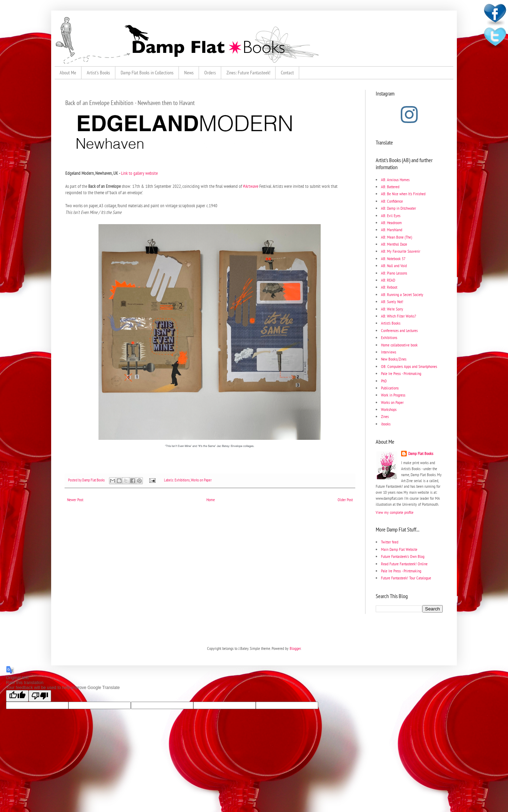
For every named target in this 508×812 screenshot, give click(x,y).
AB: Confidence (392, 201)
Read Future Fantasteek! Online (404, 564)
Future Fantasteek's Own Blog (403, 556)
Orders (210, 73)
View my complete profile (395, 512)
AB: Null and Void (394, 266)
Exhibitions (182, 480)
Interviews (389, 352)
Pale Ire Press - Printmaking (401, 373)
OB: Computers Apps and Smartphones (409, 366)
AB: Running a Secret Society (402, 294)
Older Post (345, 500)
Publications (390, 388)
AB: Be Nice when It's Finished (403, 194)
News (189, 73)
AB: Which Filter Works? (398, 316)
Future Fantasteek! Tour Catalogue (406, 578)
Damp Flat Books (94, 480)
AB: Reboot (389, 287)
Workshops (389, 409)
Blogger (295, 648)
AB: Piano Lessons (394, 273)
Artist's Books (98, 73)
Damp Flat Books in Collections (147, 73)
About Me (68, 73)
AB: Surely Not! (392, 302)
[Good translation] (17, 696)
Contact (287, 73)
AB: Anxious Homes (395, 180)
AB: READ (388, 280)
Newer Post (75, 500)
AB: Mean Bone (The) (397, 237)
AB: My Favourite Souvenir (401, 251)
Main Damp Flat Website (399, 549)
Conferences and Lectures (399, 330)
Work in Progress (393, 395)
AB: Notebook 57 (393, 259)
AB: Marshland (392, 230)
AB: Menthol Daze (394, 244)
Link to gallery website (139, 173)
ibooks (386, 424)
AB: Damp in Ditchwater (398, 208)
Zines (385, 416)
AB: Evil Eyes (391, 216)
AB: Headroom (391, 223)
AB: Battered (390, 187)
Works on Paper (201, 480)
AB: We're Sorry (392, 309)
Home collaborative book (399, 345)
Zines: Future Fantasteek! (248, 73)
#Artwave (251, 186)
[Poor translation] (40, 696)
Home (211, 500)
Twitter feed (390, 542)
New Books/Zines (394, 359)
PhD (384, 381)
